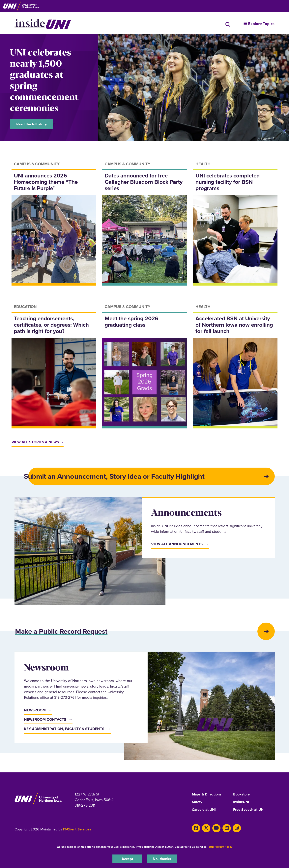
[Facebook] (196, 829)
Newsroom (35, 711)
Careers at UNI (204, 811)
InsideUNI (241, 803)
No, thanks (162, 859)
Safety (197, 803)
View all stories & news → (38, 442)
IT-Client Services (77, 830)
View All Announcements (177, 545)
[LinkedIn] (226, 829)
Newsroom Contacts (45, 721)
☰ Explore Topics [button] (259, 24)
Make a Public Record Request (63, 632)
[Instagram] (236, 829)
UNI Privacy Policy (221, 847)
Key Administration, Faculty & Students (64, 730)
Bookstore (241, 796)
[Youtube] (216, 829)
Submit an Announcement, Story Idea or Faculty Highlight (116, 477)
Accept (127, 859)
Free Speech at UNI (249, 811)
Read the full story (32, 124)
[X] (206, 829)
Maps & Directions (207, 796)
